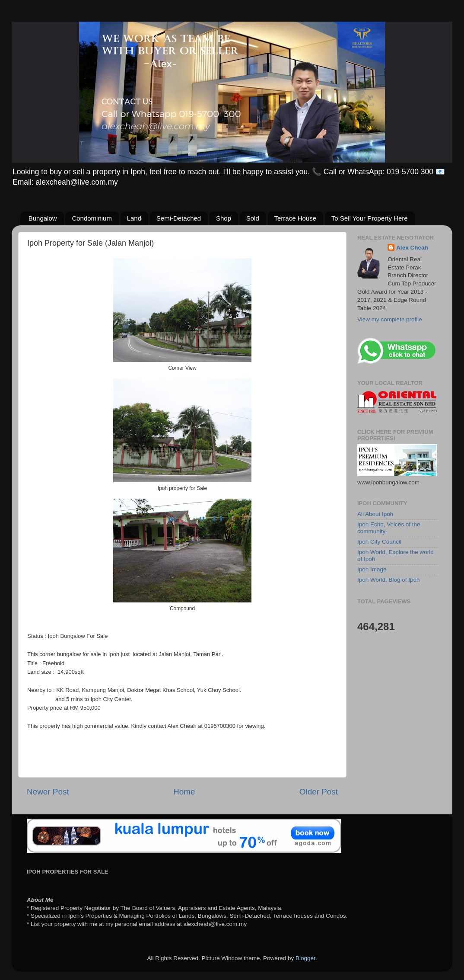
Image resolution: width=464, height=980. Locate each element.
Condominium (92, 218)
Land (134, 218)
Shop (224, 218)
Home (184, 792)
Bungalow (43, 218)
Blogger (305, 958)
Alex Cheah (412, 248)
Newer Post (48, 792)
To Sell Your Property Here (370, 218)
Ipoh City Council (379, 542)
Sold (253, 218)
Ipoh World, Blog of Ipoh (389, 580)
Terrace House (296, 218)
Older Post (319, 792)
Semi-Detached (179, 218)
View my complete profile (390, 319)
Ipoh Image (372, 569)
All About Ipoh (375, 514)
